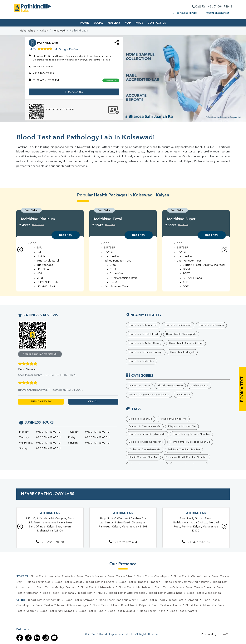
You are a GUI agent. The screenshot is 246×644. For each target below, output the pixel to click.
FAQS (139, 23)
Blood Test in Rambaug (178, 325)
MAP (128, 23)
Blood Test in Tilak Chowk (144, 334)
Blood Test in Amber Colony (145, 343)
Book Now (66, 235)
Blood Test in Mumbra (141, 361)
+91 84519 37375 (196, 542)
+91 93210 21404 (123, 542)
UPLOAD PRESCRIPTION (217, 13)
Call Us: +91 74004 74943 (212, 7)
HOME (85, 23)
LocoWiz (224, 634)
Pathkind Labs (50, 513)
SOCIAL (98, 23)
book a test (242, 389)
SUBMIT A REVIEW (41, 402)
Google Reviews (69, 50)
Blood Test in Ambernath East (186, 343)
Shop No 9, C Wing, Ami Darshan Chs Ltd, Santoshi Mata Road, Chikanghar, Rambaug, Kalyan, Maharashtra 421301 (123, 523)
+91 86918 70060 (50, 542)
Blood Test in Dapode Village (146, 352)
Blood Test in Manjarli (182, 352)
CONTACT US (157, 23)
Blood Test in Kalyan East (143, 325)
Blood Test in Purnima (211, 325)
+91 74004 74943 (43, 73)
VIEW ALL (93, 402)
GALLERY (114, 23)
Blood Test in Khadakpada (181, 334)
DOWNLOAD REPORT (184, 13)
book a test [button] (74, 92)
